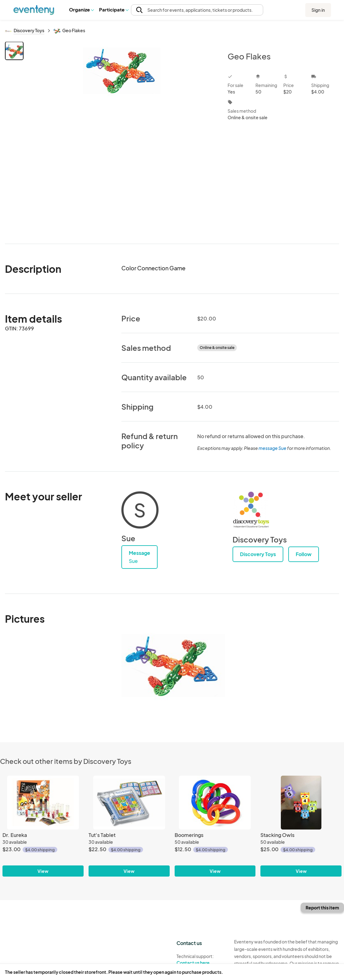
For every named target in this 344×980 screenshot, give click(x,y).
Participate (114, 9)
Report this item (322, 908)
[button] (81, 10)
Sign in (318, 10)
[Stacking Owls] (301, 803)
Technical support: (200, 960)
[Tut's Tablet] (129, 803)
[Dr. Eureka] (43, 803)
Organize (81, 9)
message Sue (272, 448)
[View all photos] (122, 138)
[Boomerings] (215, 803)
